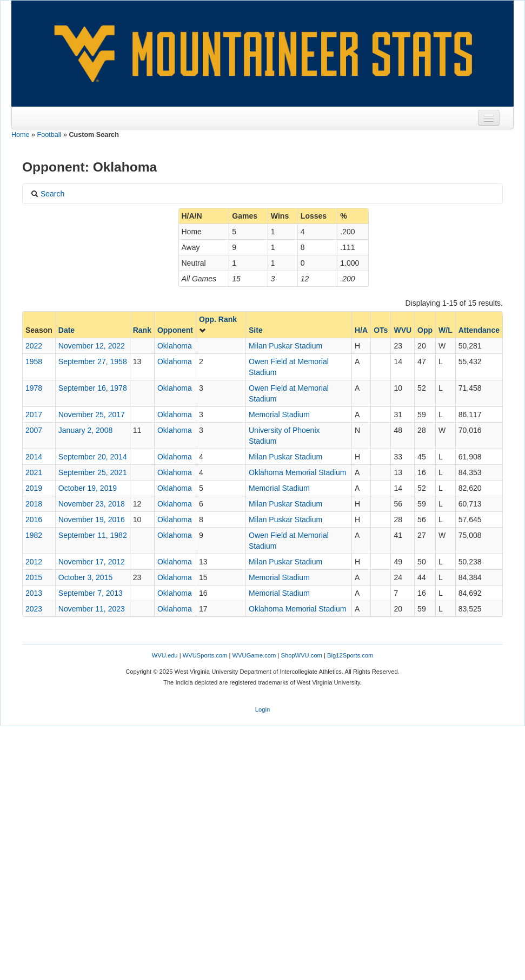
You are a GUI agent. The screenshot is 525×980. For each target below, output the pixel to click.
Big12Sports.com (350, 655)
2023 (34, 609)
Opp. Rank (218, 324)
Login (262, 709)
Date (67, 330)
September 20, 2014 (93, 457)
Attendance (479, 330)
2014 (34, 457)
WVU (403, 330)
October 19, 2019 (88, 488)
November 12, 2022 (92, 346)
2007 (34, 430)
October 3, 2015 (85, 577)
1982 (34, 535)
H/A (361, 330)
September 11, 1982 (93, 535)
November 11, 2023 (92, 609)
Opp (425, 330)
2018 (34, 504)
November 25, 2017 (92, 415)
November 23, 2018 (92, 504)
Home (21, 135)
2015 (34, 577)
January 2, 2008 (85, 430)
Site (256, 330)
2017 (34, 415)
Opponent (175, 330)
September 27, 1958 (93, 361)
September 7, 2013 (91, 593)
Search (48, 194)
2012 (34, 562)
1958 (34, 361)
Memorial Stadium (279, 415)
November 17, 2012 (92, 562)
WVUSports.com (205, 655)
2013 (34, 593)
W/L (446, 330)
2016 (34, 519)
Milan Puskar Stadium (285, 346)
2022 (34, 346)
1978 (34, 388)
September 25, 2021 (93, 472)
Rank (142, 330)
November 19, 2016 (92, 519)
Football (49, 135)
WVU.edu (165, 655)
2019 (34, 488)
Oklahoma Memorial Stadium (298, 472)
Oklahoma (175, 346)
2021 (34, 472)
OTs (381, 330)
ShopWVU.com (301, 655)
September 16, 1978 (93, 388)
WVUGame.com (254, 655)
